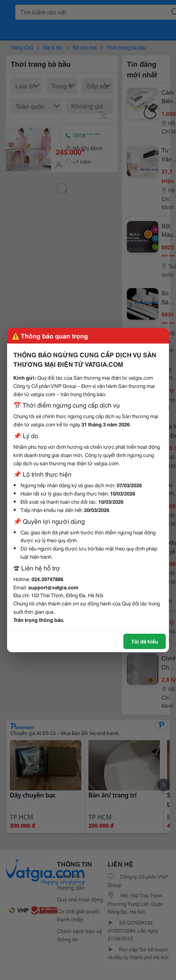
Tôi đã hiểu (145, 641)
